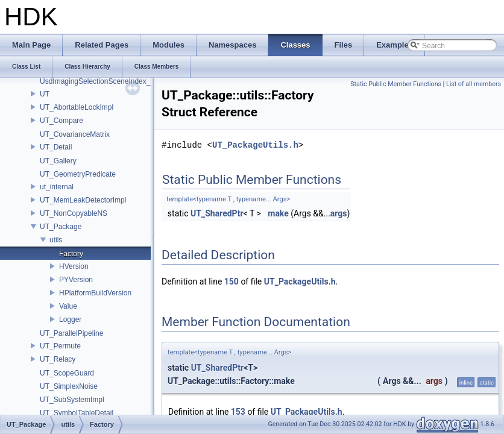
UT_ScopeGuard (67, 373)
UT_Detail (56, 147)
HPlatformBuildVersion (95, 293)
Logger (70, 319)
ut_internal (57, 187)
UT (45, 94)
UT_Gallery (58, 161)
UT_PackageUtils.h (255, 145)
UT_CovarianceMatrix (75, 134)
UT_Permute (60, 346)
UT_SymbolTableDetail (77, 413)
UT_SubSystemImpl (72, 400)
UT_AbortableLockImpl (77, 107)
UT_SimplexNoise (69, 386)
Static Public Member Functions (396, 84)
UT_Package (61, 227)
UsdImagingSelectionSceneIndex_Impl (102, 81)
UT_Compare (61, 121)
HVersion (74, 266)
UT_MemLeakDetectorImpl (83, 200)
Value (68, 306)
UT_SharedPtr (217, 213)
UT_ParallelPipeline (71, 333)
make (278, 213)
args (339, 213)
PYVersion (76, 280)
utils (56, 240)
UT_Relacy (58, 359)
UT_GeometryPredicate (78, 174)
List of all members (474, 84)
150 (232, 281)
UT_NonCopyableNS (74, 213)
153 (238, 412)
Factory (71, 254)
